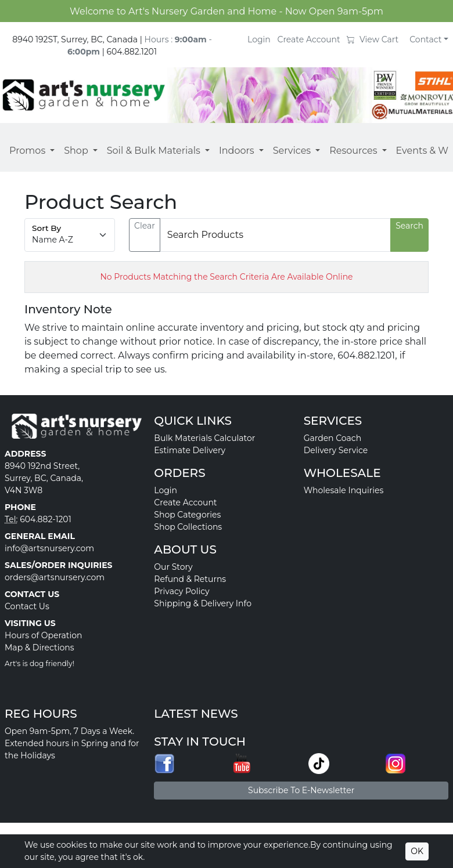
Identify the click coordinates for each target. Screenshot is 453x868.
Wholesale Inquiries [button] (344, 490)
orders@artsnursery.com (55, 577)
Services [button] (292, 151)
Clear (145, 226)
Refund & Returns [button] (190, 579)
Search (409, 226)
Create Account (309, 39)
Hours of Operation (44, 635)
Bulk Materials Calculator (204, 438)
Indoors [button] (237, 151)
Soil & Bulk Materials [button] (154, 151)
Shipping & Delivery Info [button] (203, 603)
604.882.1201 (132, 52)
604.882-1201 (46, 519)
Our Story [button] (173, 567)
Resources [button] (353, 151)
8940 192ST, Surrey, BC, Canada (75, 39)
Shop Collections (188, 527)
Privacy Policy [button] (181, 591)
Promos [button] (27, 151)
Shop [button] (76, 151)
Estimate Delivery (190, 450)
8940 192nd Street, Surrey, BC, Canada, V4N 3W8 (44, 478)
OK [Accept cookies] (417, 851)
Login (259, 39)
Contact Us (27, 606)
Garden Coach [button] (332, 438)
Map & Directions (39, 648)
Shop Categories (187, 515)
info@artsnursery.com (49, 548)
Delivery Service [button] (336, 450)
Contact (425, 39)
